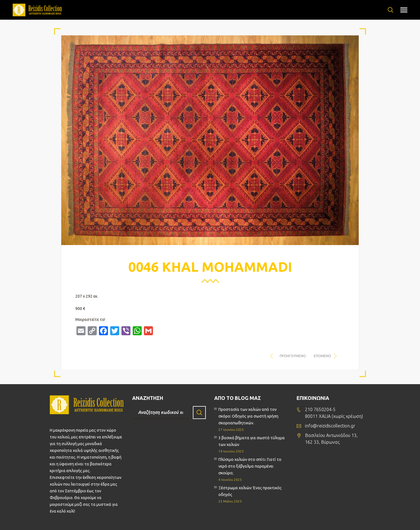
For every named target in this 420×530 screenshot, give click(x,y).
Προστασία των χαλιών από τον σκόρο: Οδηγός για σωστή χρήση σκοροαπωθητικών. (248, 416)
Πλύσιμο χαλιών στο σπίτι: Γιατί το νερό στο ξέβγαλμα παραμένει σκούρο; (250, 466)
